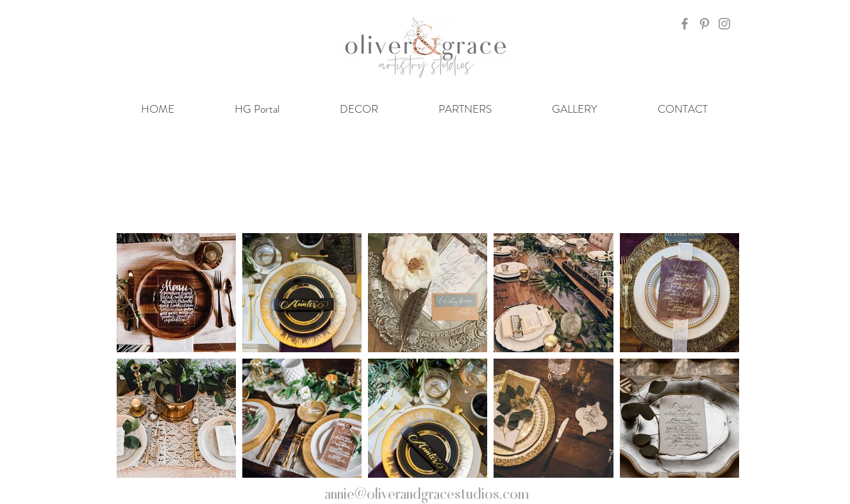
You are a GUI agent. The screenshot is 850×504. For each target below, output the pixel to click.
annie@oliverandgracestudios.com (427, 492)
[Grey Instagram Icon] (724, 24)
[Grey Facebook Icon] (685, 24)
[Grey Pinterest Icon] (704, 24)
